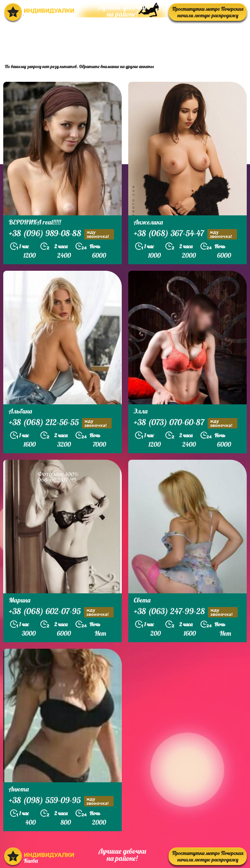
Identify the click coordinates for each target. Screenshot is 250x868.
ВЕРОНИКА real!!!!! (35, 222)
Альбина (20, 411)
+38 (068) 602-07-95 (61, 612)
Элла (141, 411)
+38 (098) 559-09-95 (61, 801)
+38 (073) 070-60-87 (186, 423)
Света (142, 600)
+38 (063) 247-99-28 (186, 612)
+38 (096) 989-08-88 (61, 234)
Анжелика (148, 222)
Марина (20, 600)
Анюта (19, 789)
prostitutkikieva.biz (206, 41)
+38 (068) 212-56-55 (60, 423)
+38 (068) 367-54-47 (185, 234)
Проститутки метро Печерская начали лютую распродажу (208, 12)
